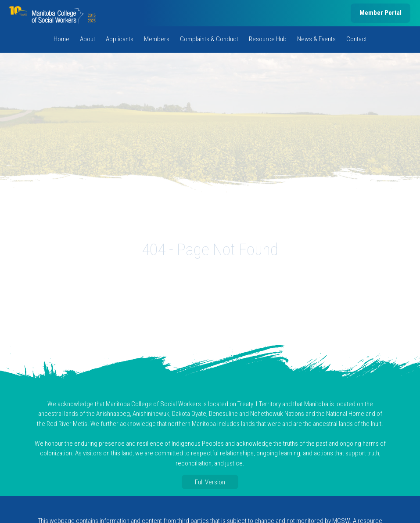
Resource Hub (268, 39)
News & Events (316, 39)
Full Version (210, 482)
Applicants (120, 39)
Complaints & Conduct (209, 39)
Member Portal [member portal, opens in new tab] (381, 13)
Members (157, 39)
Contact (357, 39)
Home (61, 39)
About (88, 39)
